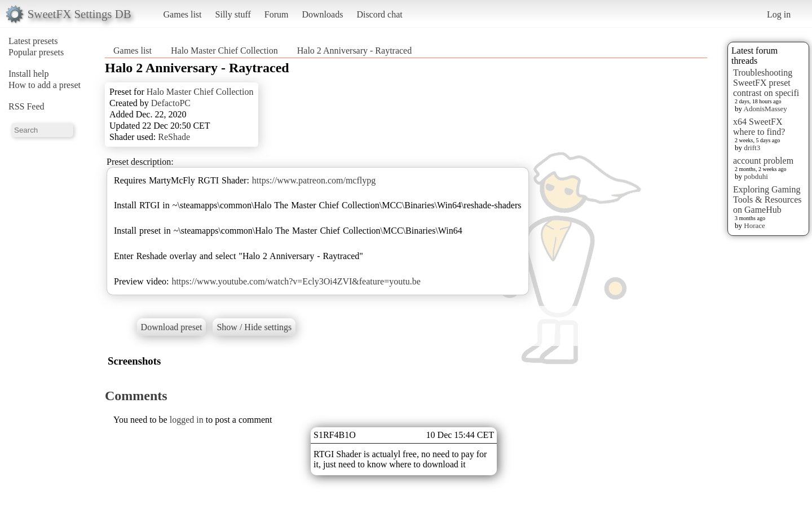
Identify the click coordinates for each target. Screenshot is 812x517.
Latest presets (33, 41)
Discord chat (379, 14)
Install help (29, 74)
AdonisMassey (765, 109)
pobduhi (756, 176)
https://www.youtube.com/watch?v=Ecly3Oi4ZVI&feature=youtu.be (296, 281)
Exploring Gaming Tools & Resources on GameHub (767, 200)
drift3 (752, 148)
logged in (187, 420)
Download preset (172, 327)
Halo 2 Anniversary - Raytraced (354, 51)
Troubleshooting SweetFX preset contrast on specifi (766, 83)
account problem (763, 161)
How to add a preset (45, 85)
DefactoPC (171, 103)
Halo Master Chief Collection (224, 51)
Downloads (322, 14)
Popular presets (36, 52)
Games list (183, 14)
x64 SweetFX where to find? (759, 127)
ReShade (174, 137)
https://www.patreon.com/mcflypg (314, 180)
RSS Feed (27, 106)
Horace (754, 225)
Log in (779, 14)
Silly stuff (233, 14)
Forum (277, 14)
